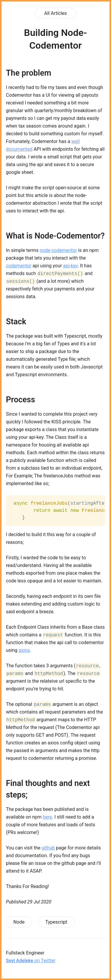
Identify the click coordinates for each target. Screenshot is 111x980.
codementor (19, 266)
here (47, 817)
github (48, 848)
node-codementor (58, 250)
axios (24, 650)
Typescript (56, 922)
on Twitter (31, 961)
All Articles (55, 13)
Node (19, 922)
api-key (70, 266)
